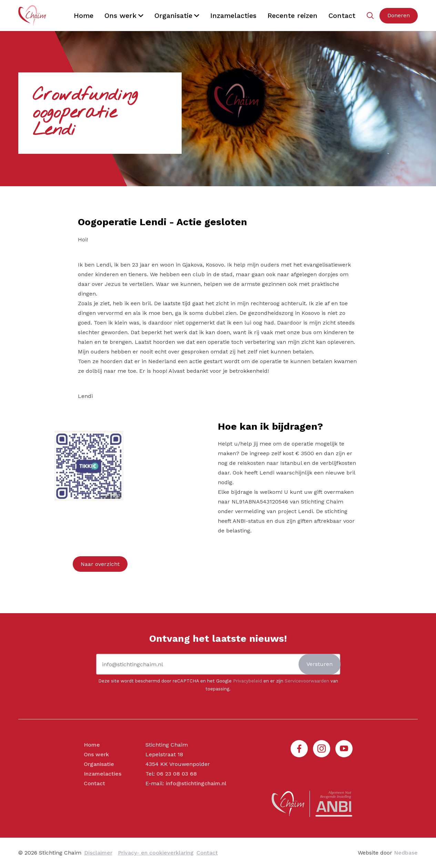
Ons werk (120, 16)
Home (84, 16)
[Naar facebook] (299, 749)
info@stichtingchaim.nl (196, 783)
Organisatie (173, 16)
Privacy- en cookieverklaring (156, 853)
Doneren (399, 15)
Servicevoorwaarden (307, 681)
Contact (342, 16)
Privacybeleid (247, 681)
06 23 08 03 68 (177, 774)
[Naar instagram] (322, 749)
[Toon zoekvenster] (370, 16)
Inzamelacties (233, 16)
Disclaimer (98, 853)
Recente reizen (292, 16)
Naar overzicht (100, 564)
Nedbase (406, 853)
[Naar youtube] (344, 749)
